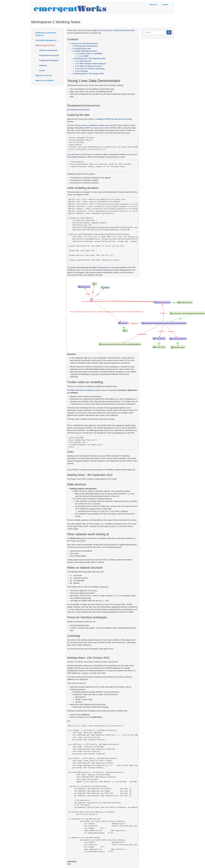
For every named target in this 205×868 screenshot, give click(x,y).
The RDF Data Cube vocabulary (80, 390)
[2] (134, 470)
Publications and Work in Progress (46, 34)
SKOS (95, 419)
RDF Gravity (98, 267)
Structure (43, 65)
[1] (95, 456)
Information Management (47, 40)
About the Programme (48, 50)
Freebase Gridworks (78, 157)
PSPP (87, 128)
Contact (165, 5)
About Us (153, 5)
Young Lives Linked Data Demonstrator (119, 30)
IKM (69, 864)
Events (42, 70)
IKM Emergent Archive (46, 45)
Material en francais (44, 75)
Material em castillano (45, 80)
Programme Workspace (49, 60)
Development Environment (78, 110)
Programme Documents (49, 55)
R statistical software (97, 125)
